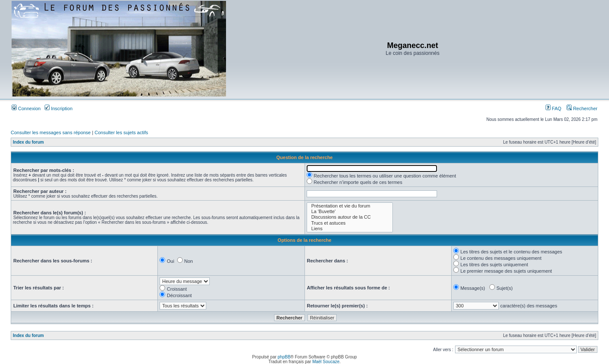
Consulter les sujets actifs (121, 132)
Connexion (26, 108)
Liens (350, 229)
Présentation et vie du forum (350, 206)
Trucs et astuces (350, 223)
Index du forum (28, 142)
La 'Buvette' (350, 212)
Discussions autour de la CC (350, 217)
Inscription (59, 108)
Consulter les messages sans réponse (51, 132)
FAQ (553, 108)
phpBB (284, 357)
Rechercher (582, 108)
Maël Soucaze (326, 362)
